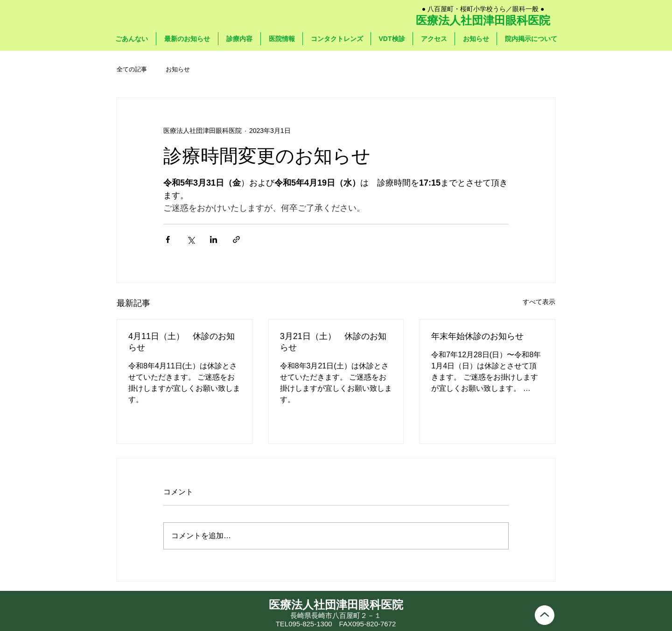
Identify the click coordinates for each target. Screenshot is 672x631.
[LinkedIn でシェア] (213, 239)
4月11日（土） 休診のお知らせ (182, 342)
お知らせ (178, 69)
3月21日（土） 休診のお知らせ (333, 342)
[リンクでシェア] (236, 239)
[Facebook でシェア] (168, 239)
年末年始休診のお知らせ (477, 336)
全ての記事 (132, 69)
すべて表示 (539, 302)
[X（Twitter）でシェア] (191, 239)
